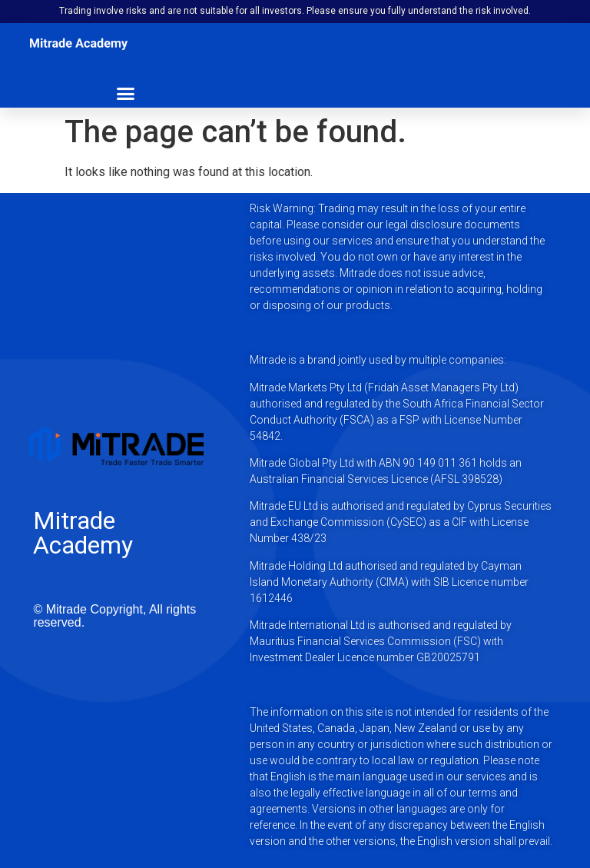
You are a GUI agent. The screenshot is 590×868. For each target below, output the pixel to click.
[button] (126, 93)
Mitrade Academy (83, 533)
